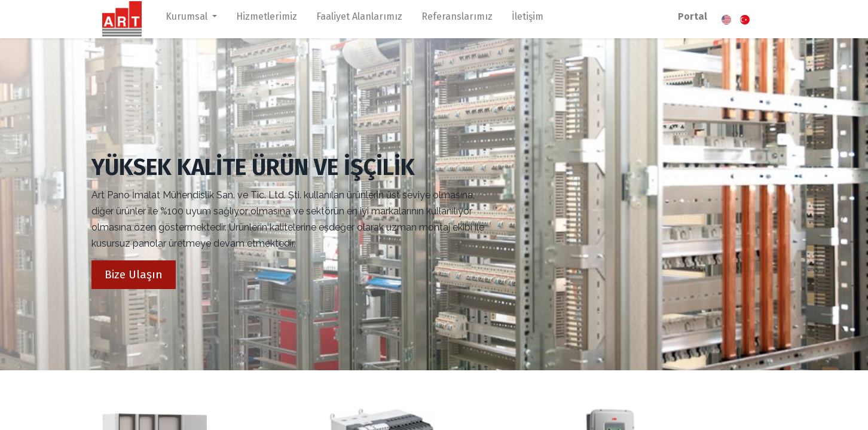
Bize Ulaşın (134, 274)
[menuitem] (267, 19)
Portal (693, 16)
